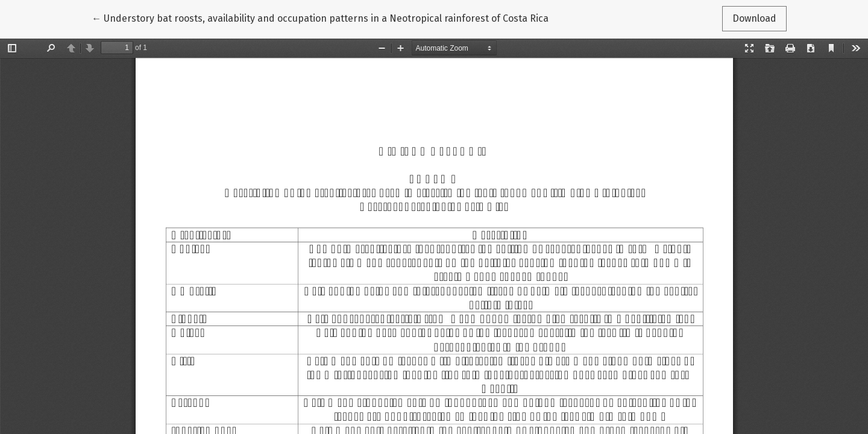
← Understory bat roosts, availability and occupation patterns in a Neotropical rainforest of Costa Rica (320, 17)
